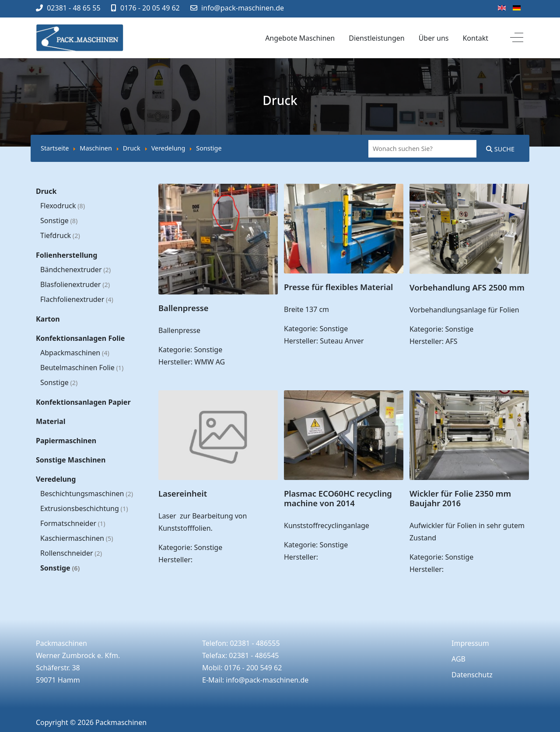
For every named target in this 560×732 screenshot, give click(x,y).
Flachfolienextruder (77, 299)
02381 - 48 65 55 (73, 8)
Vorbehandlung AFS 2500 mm (467, 287)
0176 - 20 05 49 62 (150, 8)
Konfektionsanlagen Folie (80, 338)
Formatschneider (73, 523)
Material (51, 421)
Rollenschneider (71, 553)
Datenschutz (472, 675)
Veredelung (56, 479)
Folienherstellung (66, 255)
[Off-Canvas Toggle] (517, 38)
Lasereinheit (183, 493)
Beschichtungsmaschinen (87, 494)
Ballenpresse (184, 308)
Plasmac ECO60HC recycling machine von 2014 (338, 498)
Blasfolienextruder (75, 284)
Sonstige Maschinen (71, 460)
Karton (48, 319)
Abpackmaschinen (75, 353)
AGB (458, 659)
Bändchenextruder (75, 270)
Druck (46, 191)
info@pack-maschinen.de (243, 8)
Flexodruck (63, 206)
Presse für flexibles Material (338, 287)
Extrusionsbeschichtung (84, 508)
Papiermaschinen (66, 441)
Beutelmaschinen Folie (82, 368)
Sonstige (59, 221)
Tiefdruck (60, 235)
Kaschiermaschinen (77, 538)
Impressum (470, 643)
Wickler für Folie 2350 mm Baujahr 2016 (460, 498)
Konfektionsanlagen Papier (83, 402)
